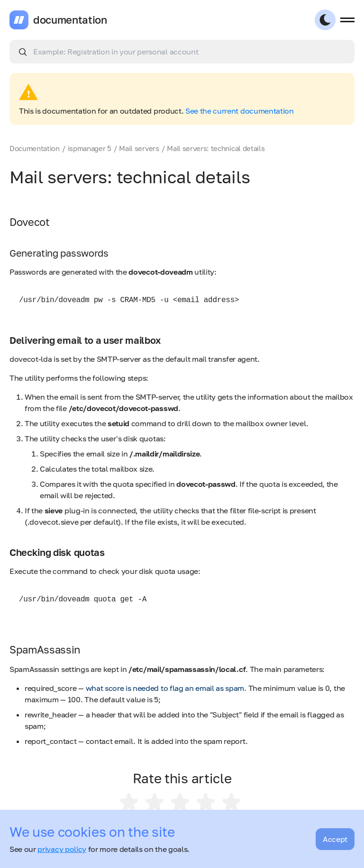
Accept (335, 839)
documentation (70, 20)
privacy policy (62, 849)
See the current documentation (240, 111)
